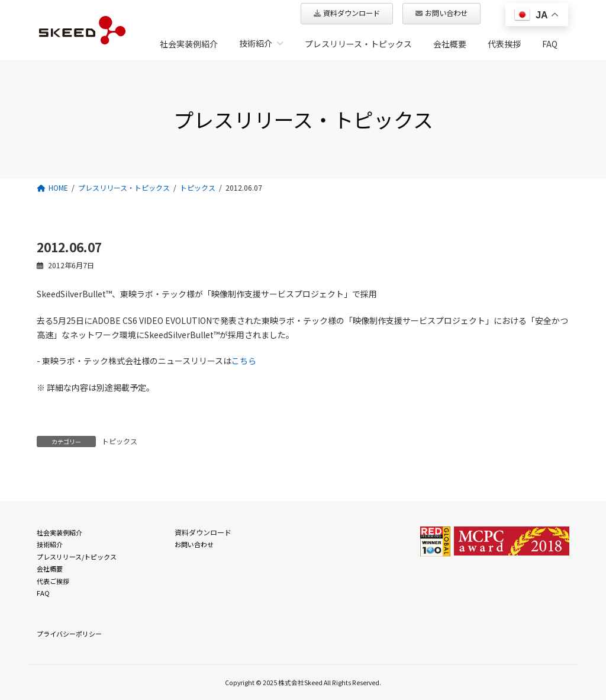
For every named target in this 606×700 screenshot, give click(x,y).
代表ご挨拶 (53, 580)
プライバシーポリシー (69, 634)
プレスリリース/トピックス (77, 556)
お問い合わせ (194, 544)
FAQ (43, 593)
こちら (244, 361)
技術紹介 (50, 544)
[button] (347, 14)
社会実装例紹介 (59, 532)
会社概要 (50, 569)
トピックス (120, 441)
